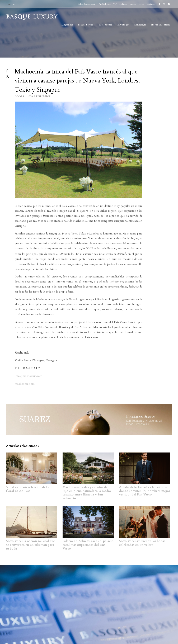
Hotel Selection (160, 25)
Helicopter (106, 25)
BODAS (20, 97)
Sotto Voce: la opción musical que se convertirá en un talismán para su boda (31, 545)
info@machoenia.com (29, 376)
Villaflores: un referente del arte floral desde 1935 (30, 489)
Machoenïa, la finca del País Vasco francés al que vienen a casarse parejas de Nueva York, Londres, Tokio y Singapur (77, 81)
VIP (115, 4)
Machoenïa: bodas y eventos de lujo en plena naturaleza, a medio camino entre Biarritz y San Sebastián (87, 493)
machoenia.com (25, 384)
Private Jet (123, 25)
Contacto (151, 4)
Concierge (140, 25)
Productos (123, 4)
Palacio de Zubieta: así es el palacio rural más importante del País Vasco (88, 545)
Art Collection (105, 4)
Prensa (142, 4)
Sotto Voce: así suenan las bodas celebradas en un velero (142, 543)
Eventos (133, 4)
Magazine (67, 25)
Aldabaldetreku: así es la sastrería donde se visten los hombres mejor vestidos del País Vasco (145, 491)
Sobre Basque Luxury (87, 4)
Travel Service (86, 25)
